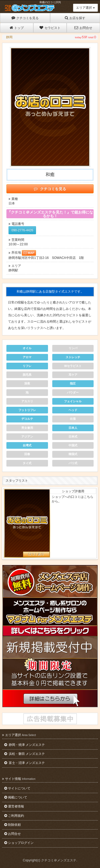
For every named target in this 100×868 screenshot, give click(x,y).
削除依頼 (13, 825)
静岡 (9, 37)
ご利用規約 (14, 816)
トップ (17, 28)
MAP (29, 253)
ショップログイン (19, 843)
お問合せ (83, 28)
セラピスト (50, 28)
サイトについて (17, 788)
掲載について (16, 797)
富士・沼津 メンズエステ (25, 763)
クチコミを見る (25, 18)
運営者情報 (14, 806)
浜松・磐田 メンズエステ (25, 754)
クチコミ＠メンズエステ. (59, 860)
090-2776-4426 (22, 230)
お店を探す (75, 18)
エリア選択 (85, 8)
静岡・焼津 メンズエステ (25, 745)
